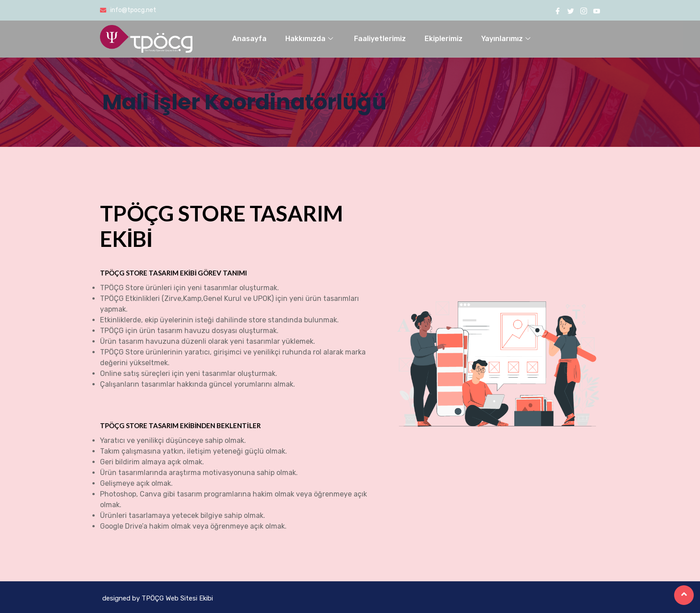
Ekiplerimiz (444, 39)
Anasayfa (249, 39)
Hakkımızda (310, 39)
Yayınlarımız (507, 39)
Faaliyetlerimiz (380, 39)
